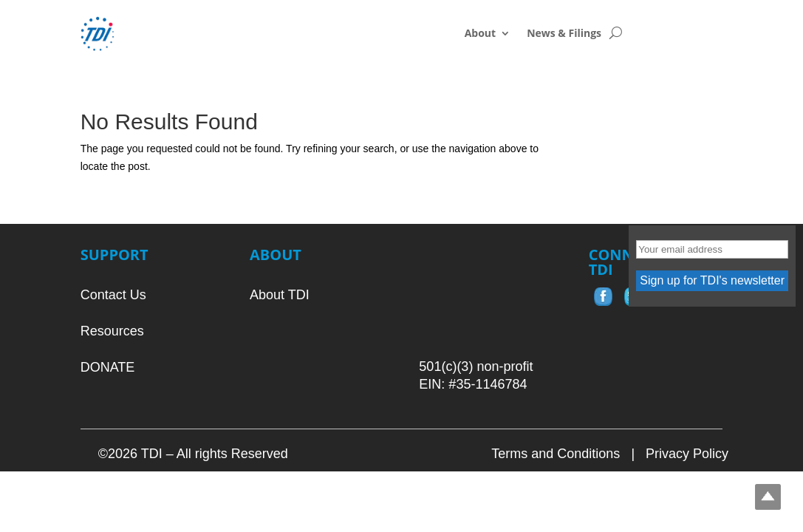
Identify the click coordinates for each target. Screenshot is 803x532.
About (480, 34)
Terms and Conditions (556, 454)
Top (768, 497)
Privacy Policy (687, 454)
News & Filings (564, 34)
